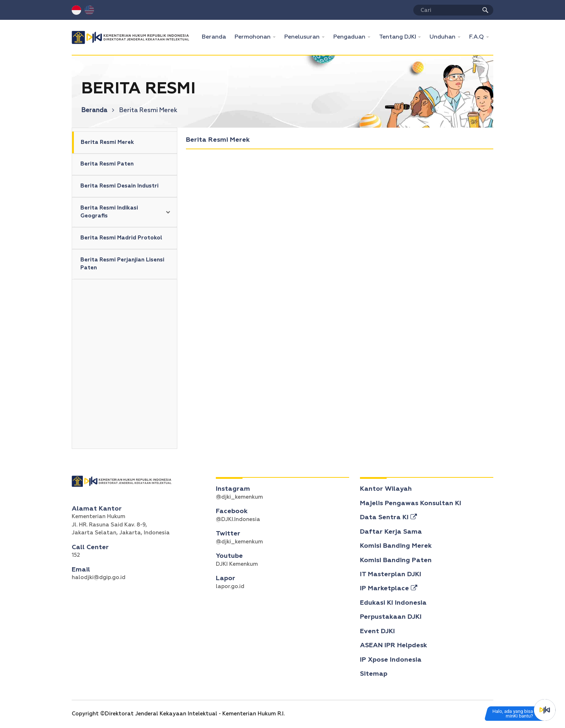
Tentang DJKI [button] (398, 37)
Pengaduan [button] (350, 37)
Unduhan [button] (443, 37)
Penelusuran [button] (303, 37)
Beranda (216, 36)
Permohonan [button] (253, 37)
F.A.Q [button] (477, 37)
